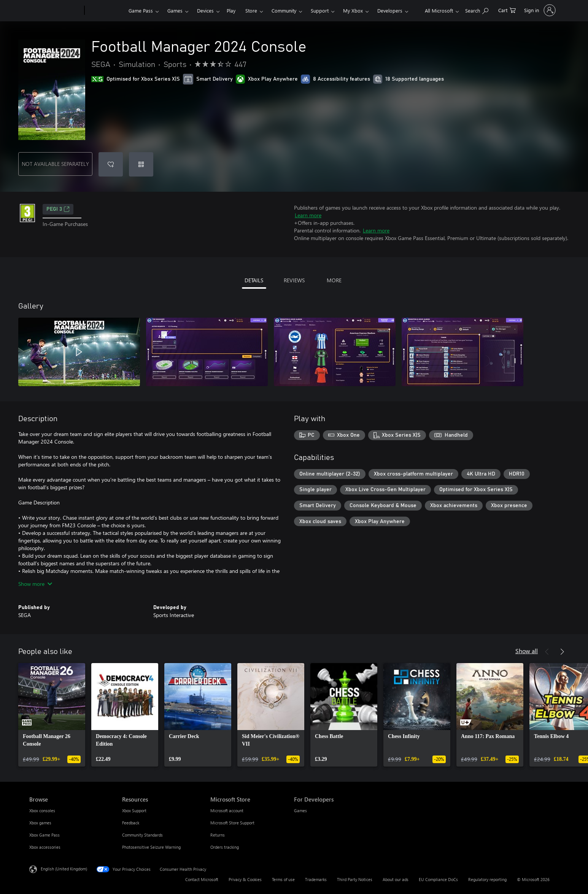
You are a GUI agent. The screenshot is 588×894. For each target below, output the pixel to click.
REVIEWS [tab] (294, 280)
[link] (52, 715)
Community (284, 10)
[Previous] (547, 652)
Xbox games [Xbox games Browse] (40, 823)
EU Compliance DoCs (438, 879)
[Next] (562, 652)
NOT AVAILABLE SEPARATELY (55, 164)
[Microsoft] (55, 11)
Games (175, 10)
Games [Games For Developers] (300, 810)
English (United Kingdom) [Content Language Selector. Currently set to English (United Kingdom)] (64, 869)
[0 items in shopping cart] (507, 10)
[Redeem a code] (141, 164)
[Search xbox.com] (477, 10)
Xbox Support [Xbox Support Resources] (134, 810)
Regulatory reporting (487, 879)
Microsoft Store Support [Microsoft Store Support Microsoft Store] (232, 823)
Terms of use (283, 879)
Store (251, 10)
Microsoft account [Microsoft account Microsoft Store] (227, 810)
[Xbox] (106, 11)
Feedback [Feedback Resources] (131, 823)
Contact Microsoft (202, 879)
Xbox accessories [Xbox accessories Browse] (45, 847)
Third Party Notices (355, 879)
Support (320, 10)
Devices (205, 10)
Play (231, 10)
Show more (35, 584)
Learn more (308, 215)
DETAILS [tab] (254, 280)
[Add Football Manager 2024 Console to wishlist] (111, 164)
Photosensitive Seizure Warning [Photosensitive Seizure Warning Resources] (151, 847)
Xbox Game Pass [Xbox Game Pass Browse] (44, 835)
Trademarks (316, 879)
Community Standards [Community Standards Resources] (142, 835)
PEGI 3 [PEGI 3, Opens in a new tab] (58, 209)
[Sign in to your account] (539, 10)
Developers (390, 10)
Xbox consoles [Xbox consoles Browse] (42, 810)
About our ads (396, 879)
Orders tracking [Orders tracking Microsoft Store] (225, 847)
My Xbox (353, 10)
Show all (527, 651)
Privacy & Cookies (245, 879)
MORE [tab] (334, 280)
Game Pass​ (141, 10)
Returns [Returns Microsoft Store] (218, 835)
